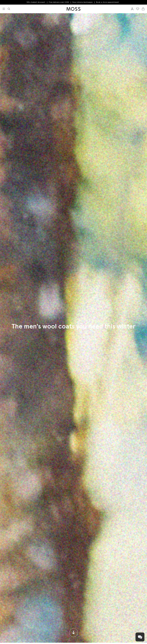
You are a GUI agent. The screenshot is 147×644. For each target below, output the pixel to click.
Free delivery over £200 (59, 2)
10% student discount (36, 2)
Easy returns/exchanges (83, 2)
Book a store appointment (108, 2)
